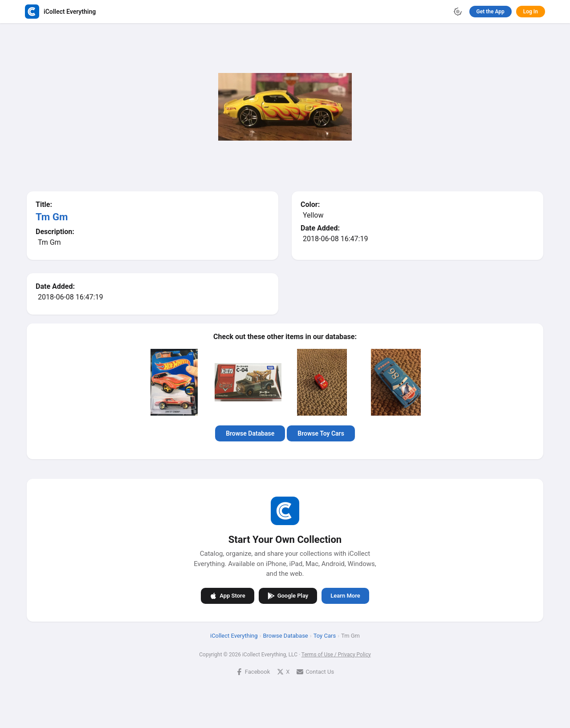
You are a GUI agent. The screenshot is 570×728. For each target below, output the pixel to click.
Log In (531, 12)
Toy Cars (325, 635)
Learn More (345, 596)
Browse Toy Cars (321, 433)
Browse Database (250, 433)
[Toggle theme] (458, 12)
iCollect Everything (234, 635)
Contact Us (315, 671)
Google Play (288, 595)
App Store (227, 595)
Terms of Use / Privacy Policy (336, 654)
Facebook (253, 671)
